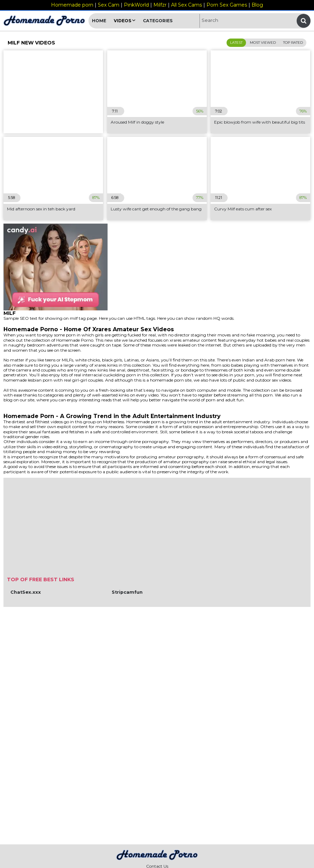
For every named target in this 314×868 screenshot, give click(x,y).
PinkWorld (136, 5)
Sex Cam (109, 5)
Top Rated (293, 43)
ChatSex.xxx (26, 592)
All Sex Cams (186, 5)
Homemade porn (72, 5)
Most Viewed (263, 43)
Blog (257, 5)
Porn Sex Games (227, 5)
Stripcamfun (127, 592)
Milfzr (160, 5)
